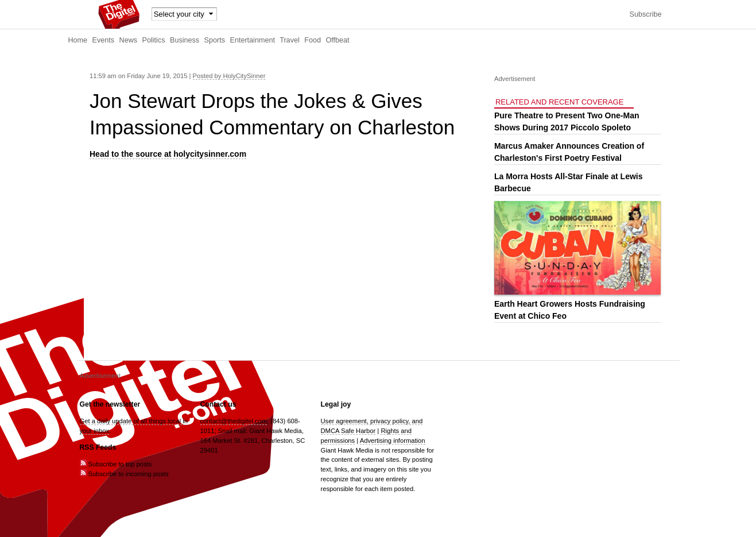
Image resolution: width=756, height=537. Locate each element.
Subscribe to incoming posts (124, 474)
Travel (290, 40)
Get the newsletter (110, 404)
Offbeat (337, 40)
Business (185, 40)
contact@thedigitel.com (234, 421)
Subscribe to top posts (116, 464)
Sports (215, 40)
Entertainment (253, 40)
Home (78, 40)
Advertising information (393, 441)
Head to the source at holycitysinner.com (168, 154)
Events (104, 40)
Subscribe (645, 14)
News (129, 40)
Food (313, 40)
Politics (154, 40)
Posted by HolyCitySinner (229, 76)
